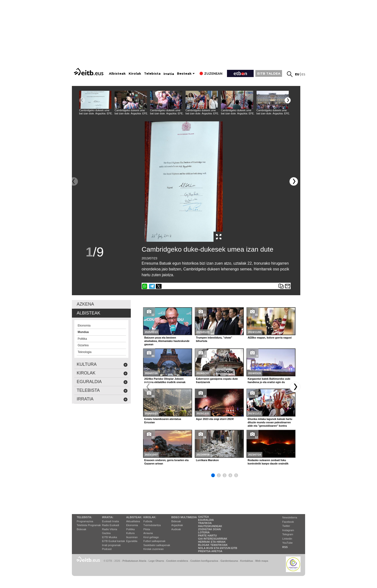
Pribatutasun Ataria (134, 561)
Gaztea (106, 533)
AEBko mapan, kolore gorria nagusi (270, 338)
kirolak (102, 373)
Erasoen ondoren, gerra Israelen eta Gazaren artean (166, 462)
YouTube (287, 543)
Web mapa (262, 561)
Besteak (184, 74)
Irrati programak (111, 545)
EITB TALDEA (269, 73)
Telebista (152, 74)
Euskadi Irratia (110, 521)
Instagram (288, 530)
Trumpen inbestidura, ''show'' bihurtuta (214, 339)
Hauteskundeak (210, 526)
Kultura (130, 533)
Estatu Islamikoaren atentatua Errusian (163, 421)
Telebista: (84, 517)
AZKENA (85, 304)
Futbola (148, 521)
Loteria (204, 532)
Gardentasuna (229, 561)
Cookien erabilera (177, 561)
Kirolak (135, 74)
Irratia (169, 74)
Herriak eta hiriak (212, 542)
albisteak (88, 313)
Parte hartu (207, 536)
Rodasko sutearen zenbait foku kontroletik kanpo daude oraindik (268, 462)
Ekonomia (132, 525)
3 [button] (225, 476)
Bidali (288, 286)
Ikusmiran (132, 537)
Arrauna (148, 533)
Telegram (288, 534)
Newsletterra (290, 517)
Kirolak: (150, 517)
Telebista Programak (89, 525)
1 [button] (213, 476)
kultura (102, 364)
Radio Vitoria (110, 529)
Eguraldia (132, 541)
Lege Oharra (156, 561)
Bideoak (82, 529)
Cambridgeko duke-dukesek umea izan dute (207, 249)
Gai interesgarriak (213, 539)
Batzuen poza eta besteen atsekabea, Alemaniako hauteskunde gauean (167, 341)
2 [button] (219, 476)
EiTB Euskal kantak (113, 541)
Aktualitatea (133, 521)
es (303, 74)
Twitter (286, 526)
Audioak (176, 529)
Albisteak (117, 74)
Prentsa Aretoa (210, 551)
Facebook (288, 522)
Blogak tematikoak (213, 545)
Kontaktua (247, 561)
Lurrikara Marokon (207, 460)
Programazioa (85, 521)
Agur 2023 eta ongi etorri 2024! (215, 419)
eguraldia (102, 382)
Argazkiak (177, 525)
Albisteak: (134, 517)
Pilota (147, 529)
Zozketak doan (210, 529)
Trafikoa (205, 523)
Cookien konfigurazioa (204, 561)
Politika (130, 529)
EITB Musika (109, 537)
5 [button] (236, 476)
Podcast (107, 549)
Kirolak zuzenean (153, 549)
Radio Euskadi (110, 525)
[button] (288, 100)
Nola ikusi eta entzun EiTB (218, 548)
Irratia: (108, 517)
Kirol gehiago (151, 537)
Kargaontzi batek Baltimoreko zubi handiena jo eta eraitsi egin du (269, 380)
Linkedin (287, 539)
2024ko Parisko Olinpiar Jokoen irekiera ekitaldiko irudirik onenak (165, 380)
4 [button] (230, 476)
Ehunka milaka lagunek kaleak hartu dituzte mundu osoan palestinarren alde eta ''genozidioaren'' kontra (270, 422)
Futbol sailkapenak (154, 541)
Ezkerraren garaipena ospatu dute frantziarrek (217, 380)
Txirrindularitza (152, 525)
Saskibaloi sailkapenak (157, 545)
